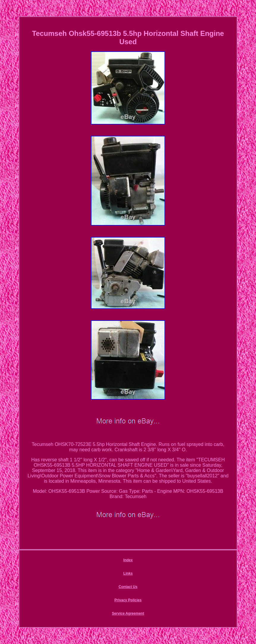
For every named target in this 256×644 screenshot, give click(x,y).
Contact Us (128, 587)
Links (128, 573)
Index (128, 560)
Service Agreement (128, 613)
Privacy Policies (128, 600)
